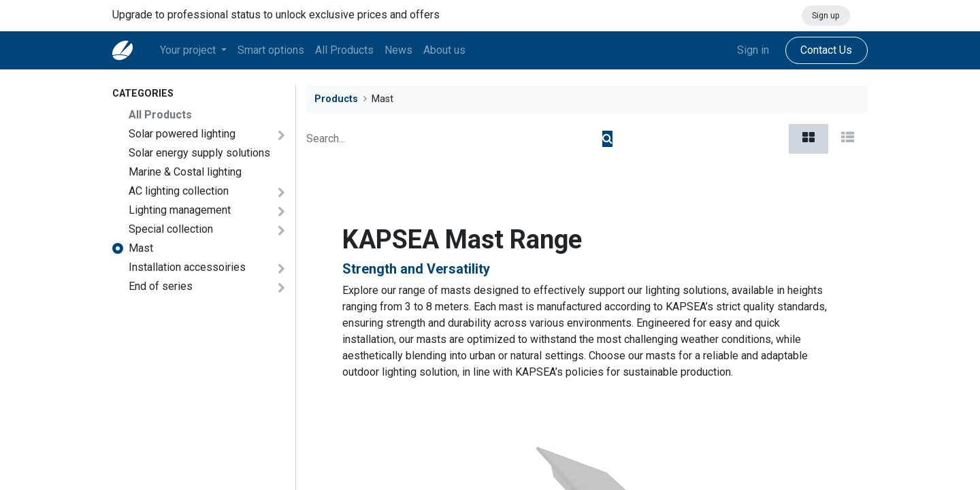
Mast (141, 248)
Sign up (826, 16)
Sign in (753, 50)
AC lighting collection (179, 191)
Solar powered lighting (182, 134)
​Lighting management (180, 210)
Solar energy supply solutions (199, 153)
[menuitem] (271, 50)
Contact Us (826, 50)
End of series (161, 286)
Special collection (171, 229)
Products (336, 99)
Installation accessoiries (187, 267)
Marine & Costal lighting (185, 172)
